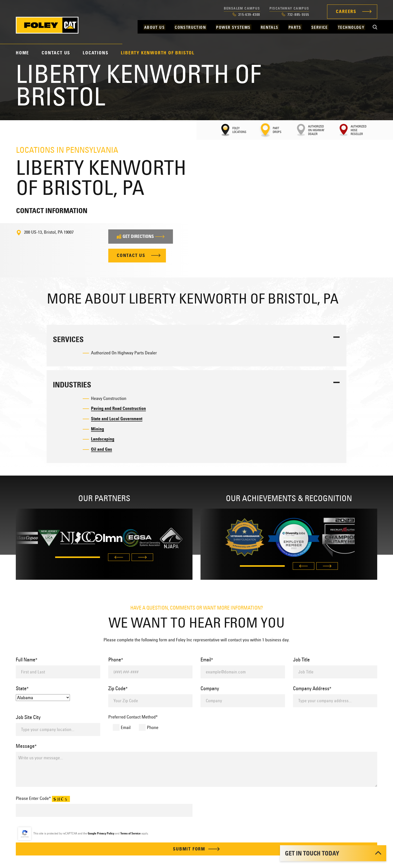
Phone (116, 660)
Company (210, 688)
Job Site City (28, 717)
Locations (95, 53)
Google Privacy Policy (101, 834)
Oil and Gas (102, 450)
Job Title (301, 660)
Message (26, 746)
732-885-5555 (295, 15)
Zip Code (118, 688)
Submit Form (197, 849)
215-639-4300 (246, 15)
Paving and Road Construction (118, 408)
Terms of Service (130, 834)
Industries (72, 385)
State (22, 688)
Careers (346, 12)
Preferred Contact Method (133, 717)
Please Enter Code (43, 799)
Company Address (312, 688)
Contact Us (56, 53)
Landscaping (103, 439)
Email (207, 660)
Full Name (27, 660)
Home (22, 53)
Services (68, 339)
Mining (97, 429)
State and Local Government (117, 419)
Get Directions (141, 237)
